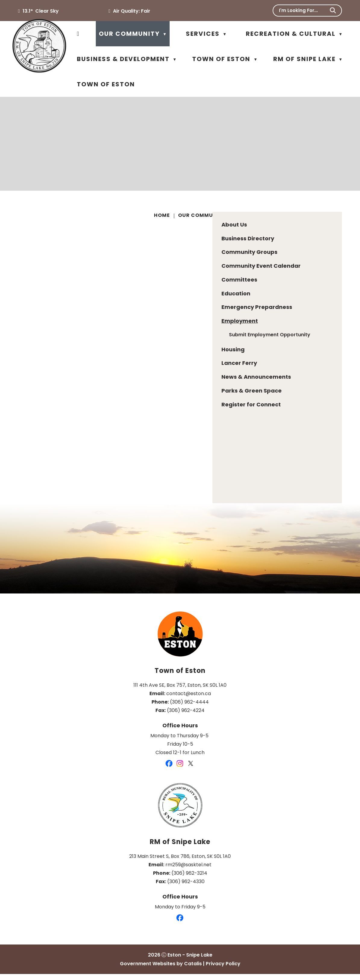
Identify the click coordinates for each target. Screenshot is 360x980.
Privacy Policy (223, 970)
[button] (333, 11)
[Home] (78, 34)
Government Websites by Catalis (161, 970)
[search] (303, 10)
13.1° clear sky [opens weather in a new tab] (41, 11)
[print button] (341, 216)
